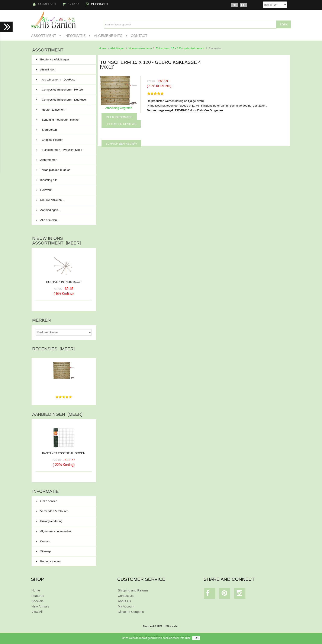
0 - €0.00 (71, 4)
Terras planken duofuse (63, 170)
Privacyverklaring (49, 521)
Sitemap (43, 551)
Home (102, 48)
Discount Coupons (131, 612)
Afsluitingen (117, 48)
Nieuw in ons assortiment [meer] (57, 241)
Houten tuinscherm (140, 48)
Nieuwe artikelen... (50, 200)
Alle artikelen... (48, 220)
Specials (37, 601)
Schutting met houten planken (63, 120)
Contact (139, 36)
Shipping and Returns (133, 590)
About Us (124, 601)
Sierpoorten (63, 130)
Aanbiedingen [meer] (57, 414)
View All (37, 612)
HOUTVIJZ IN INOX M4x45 (64, 282)
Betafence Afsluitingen (63, 60)
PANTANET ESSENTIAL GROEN (64, 452)
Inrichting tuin (63, 180)
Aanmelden (44, 4)
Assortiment (44, 36)
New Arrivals (40, 606)
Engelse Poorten (63, 140)
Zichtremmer (63, 160)
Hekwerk (63, 190)
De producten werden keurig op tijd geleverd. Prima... (64, 384)
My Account (126, 606)
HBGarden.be (171, 626)
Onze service (46, 501)
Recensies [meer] (53, 349)
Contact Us (126, 596)
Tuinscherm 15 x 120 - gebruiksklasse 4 (180, 48)
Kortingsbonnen (48, 561)
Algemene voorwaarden (53, 531)
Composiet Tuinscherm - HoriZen (63, 90)
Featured (38, 596)
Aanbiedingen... (48, 210)
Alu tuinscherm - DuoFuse (63, 80)
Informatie (75, 36)
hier (188, 639)
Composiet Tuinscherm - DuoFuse (63, 101)
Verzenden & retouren (52, 511)
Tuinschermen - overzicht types (63, 150)
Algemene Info (108, 36)
